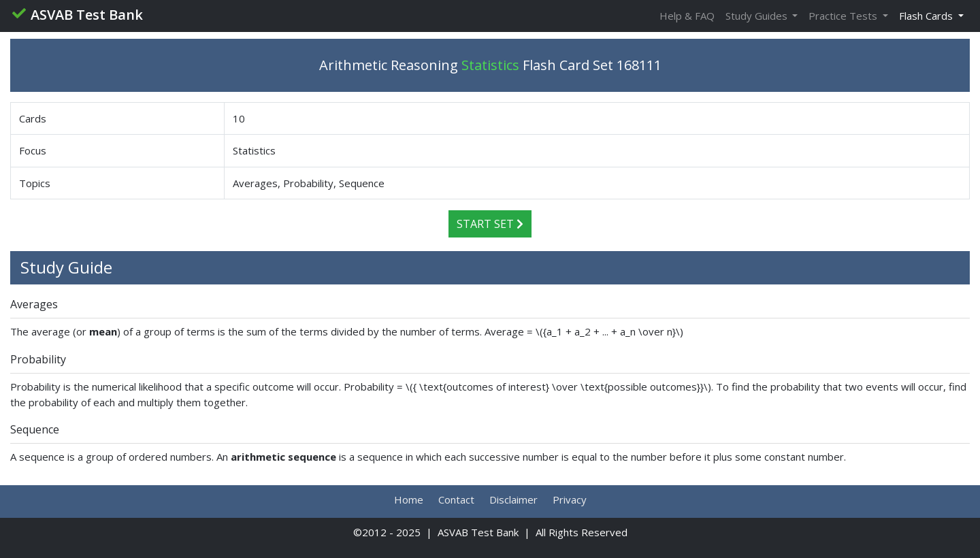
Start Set (490, 224)
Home (409, 499)
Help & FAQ (687, 16)
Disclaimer (513, 499)
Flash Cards (927, 16)
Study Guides (758, 16)
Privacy (570, 499)
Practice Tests (844, 16)
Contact (456, 499)
